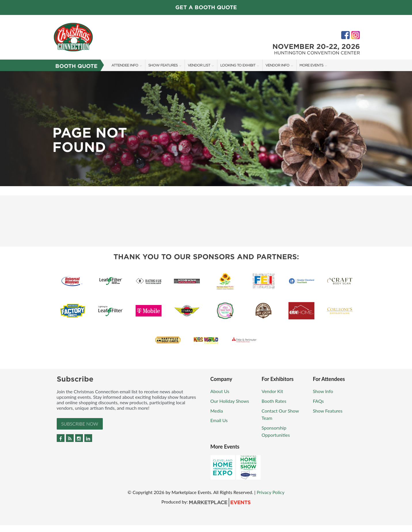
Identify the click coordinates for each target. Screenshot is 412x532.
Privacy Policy (270, 492)
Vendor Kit (273, 391)
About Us (220, 391)
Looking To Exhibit (238, 65)
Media (217, 411)
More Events (311, 65)
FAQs (318, 401)
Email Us (219, 420)
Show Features (163, 65)
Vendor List (199, 65)
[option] (206, 129)
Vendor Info (277, 65)
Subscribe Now (80, 424)
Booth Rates (274, 401)
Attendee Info (125, 65)
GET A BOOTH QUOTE (206, 7)
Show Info (323, 391)
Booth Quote (76, 66)
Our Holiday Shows (230, 401)
